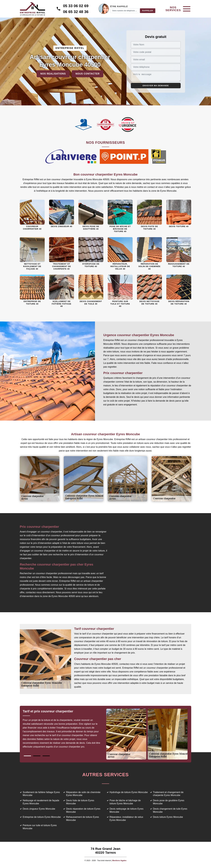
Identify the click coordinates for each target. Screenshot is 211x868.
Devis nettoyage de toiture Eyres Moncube (127, 810)
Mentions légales (119, 861)
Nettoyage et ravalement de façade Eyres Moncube (41, 802)
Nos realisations (53, 74)
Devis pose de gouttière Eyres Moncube (169, 802)
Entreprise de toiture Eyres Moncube (42, 817)
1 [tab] (27, 756)
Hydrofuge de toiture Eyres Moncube (129, 792)
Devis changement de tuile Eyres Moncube (170, 810)
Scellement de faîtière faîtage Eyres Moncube (41, 794)
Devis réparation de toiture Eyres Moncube (83, 810)
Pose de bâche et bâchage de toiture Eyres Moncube (125, 802)
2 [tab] (37, 756)
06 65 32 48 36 (77, 12)
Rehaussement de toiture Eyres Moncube (82, 819)
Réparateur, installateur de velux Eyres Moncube (126, 819)
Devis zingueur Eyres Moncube (39, 809)
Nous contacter (88, 74)
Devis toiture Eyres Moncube (168, 817)
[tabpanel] (64, 730)
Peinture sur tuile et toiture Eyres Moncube (40, 827)
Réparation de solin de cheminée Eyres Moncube (83, 794)
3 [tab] (46, 756)
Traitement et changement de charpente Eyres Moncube (168, 794)
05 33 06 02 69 (77, 6)
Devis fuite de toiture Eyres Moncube (80, 802)
